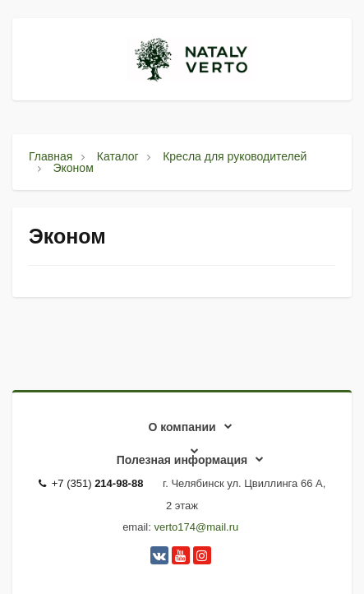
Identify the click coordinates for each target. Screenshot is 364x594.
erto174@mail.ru (199, 527)
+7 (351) (91, 483)
